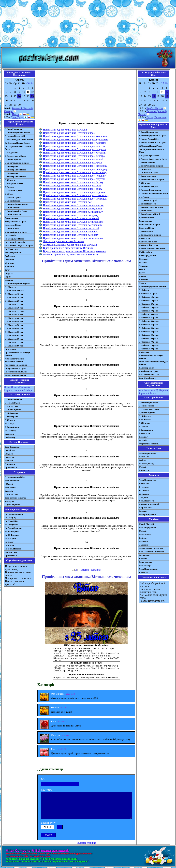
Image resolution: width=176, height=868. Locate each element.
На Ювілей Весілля (148, 245)
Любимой (9, 259)
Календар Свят (146, 368)
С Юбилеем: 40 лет (14, 318)
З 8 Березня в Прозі (148, 186)
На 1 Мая (9, 545)
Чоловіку (143, 266)
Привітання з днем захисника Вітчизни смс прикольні (73, 238)
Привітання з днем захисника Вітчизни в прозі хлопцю (74, 156)
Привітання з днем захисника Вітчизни (65, 130)
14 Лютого (144, 490)
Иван (7, 387)
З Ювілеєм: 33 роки (148, 314)
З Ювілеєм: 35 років (149, 318)
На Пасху (9, 423)
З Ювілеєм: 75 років (149, 345)
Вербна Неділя (155, 108)
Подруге (9, 273)
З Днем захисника (148, 176)
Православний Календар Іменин (151, 357)
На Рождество (11, 525)
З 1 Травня (144, 197)
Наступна (84, 570)
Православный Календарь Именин (17, 354)
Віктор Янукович (147, 515)
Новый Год (10, 450)
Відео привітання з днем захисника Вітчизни (68, 248)
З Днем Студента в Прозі (151, 166)
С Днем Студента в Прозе (17, 163)
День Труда (17, 117)
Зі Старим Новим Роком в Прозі (152, 151)
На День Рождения (14, 514)
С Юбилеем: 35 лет (14, 315)
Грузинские (10, 464)
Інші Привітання (147, 378)
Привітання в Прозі (149, 371)
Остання (96, 570)
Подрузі (143, 276)
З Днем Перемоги (147, 204)
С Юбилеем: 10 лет (14, 294)
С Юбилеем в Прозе (14, 291)
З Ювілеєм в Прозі (148, 293)
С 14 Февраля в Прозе (15, 170)
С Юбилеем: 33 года (14, 311)
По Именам (10, 349)
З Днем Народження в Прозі (152, 136)
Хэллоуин (9, 501)
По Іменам (144, 352)
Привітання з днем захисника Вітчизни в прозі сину (72, 185)
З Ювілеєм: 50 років (149, 328)
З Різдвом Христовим (149, 155)
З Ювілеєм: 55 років (149, 331)
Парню (8, 277)
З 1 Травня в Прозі (148, 200)
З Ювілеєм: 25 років (149, 307)
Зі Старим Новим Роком (151, 146)
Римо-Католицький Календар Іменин (153, 363)
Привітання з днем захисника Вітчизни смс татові (71, 228)
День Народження (148, 453)
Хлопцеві (143, 280)
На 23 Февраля (12, 535)
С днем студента (12, 505)
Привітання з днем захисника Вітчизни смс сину (70, 232)
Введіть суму (48, 823)
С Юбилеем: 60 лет (14, 332)
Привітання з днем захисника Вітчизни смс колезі (71, 218)
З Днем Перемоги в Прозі (151, 207)
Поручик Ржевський (149, 504)
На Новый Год (12, 521)
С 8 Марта (10, 180)
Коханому (144, 259)
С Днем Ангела (12, 228)
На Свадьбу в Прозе (14, 239)
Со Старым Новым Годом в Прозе (18, 148)
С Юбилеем (10, 287)
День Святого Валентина (151, 548)
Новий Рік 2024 (146, 524)
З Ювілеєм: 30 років (149, 311)
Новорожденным (13, 253)
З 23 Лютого (145, 420)
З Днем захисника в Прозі (151, 180)
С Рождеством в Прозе (15, 156)
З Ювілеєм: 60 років (149, 335)
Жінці (142, 269)
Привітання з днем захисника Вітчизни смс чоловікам (73, 205)
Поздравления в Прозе (15, 368)
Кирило (163, 390)
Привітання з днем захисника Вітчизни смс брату (71, 235)
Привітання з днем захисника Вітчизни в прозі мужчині (74, 153)
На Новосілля (146, 252)
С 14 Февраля (11, 166)
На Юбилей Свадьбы (15, 242)
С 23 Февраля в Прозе (15, 177)
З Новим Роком (146, 406)
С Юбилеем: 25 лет (14, 304)
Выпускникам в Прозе (15, 221)
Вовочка (143, 511)
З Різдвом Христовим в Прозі (153, 159)
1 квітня (143, 559)
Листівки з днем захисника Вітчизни (64, 241)
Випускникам (146, 221)
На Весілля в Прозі (148, 242)
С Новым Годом (12, 403)
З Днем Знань (146, 211)
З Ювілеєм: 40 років (149, 321)
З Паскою (144, 426)
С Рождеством (11, 152)
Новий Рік (144, 457)
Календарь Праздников (16, 365)
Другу (7, 270)
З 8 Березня (144, 183)
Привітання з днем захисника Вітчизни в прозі (69, 133)
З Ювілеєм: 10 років (149, 297)
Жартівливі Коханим (149, 444)
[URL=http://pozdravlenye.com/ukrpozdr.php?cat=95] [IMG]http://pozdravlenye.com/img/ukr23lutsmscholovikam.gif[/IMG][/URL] (86, 669)
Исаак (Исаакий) (20, 387)
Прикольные (11, 468)
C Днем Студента (13, 410)
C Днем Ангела (12, 427)
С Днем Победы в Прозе (16, 204)
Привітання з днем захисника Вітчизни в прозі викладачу (75, 169)
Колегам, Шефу (146, 228)
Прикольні (144, 470)
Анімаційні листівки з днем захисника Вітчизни (70, 245)
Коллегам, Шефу (13, 225)
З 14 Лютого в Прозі (149, 173)
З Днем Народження (149, 132)
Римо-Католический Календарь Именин (14, 360)
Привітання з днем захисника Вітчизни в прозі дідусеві (74, 179)
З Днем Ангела (146, 231)
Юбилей (9, 461)
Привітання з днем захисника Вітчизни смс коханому (73, 212)
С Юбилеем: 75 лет (14, 342)
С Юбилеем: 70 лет (14, 339)
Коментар (46, 790)
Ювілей (143, 467)
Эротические (11, 552)
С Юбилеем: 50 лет (14, 325)
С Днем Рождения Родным (17, 284)
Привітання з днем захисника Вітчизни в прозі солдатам (75, 149)
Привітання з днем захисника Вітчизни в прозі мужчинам (75, 139)
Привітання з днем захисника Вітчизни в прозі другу (73, 162)
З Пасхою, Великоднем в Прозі (154, 193)
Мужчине (9, 263)
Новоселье (10, 457)
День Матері (145, 565)
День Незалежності (148, 569)
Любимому (10, 256)
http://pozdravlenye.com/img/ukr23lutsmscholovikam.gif (86, 678)
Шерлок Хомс (146, 508)
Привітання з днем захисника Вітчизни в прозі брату (73, 189)
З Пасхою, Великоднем (150, 190)
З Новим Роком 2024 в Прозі (153, 142)
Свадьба (9, 454)
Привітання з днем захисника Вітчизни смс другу (71, 215)
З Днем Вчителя (147, 218)
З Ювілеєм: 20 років (149, 304)
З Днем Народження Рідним (152, 287)
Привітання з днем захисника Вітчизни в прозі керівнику (75, 166)
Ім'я (43, 779)
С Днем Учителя (13, 215)
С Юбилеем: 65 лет (14, 335)
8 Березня (144, 497)
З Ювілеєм (144, 290)
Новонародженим (147, 256)
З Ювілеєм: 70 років (149, 342)
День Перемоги (146, 501)
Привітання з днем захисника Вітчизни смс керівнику (73, 222)
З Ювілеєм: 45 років (149, 325)
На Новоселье (11, 249)
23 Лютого (144, 494)
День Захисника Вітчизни (151, 552)
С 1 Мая (9, 194)
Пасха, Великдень (157, 117)
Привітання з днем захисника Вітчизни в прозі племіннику (76, 195)
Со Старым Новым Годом (17, 143)
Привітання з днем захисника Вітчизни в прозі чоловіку (74, 176)
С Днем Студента (13, 159)
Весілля (143, 460)
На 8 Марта (10, 538)
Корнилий (19, 390)
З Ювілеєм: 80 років (149, 349)
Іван (141, 390)
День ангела (11, 487)
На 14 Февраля (12, 531)
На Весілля (144, 238)
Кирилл (8, 390)
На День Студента (13, 528)
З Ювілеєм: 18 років (149, 300)
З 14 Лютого (145, 169)
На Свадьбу (10, 235)
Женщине (9, 266)
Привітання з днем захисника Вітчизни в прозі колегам (74, 146)
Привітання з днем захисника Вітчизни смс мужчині (72, 208)
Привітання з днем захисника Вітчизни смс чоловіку (73, 225)
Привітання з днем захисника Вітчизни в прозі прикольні (75, 199)
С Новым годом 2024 (15, 477)
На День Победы (13, 549)
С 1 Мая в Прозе (13, 197)
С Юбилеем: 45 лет (14, 322)
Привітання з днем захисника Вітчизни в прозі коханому (75, 172)
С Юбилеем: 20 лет (14, 301)
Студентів (144, 487)
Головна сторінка (86, 843)
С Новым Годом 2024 (15, 136)
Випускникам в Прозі (149, 224)
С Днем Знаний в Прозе (16, 211)
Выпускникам (11, 218)
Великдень (144, 555)
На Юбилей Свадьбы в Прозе (19, 246)
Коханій (143, 262)
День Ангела (145, 534)
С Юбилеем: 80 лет (14, 346)
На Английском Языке (16, 372)
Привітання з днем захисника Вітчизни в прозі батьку (73, 182)
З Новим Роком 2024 (149, 139)
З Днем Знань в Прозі (149, 214)
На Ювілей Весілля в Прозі (152, 249)
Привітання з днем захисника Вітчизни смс (67, 202)
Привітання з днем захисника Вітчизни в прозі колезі (73, 159)
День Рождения (12, 447)
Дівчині (143, 283)
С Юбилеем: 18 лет (14, 297)
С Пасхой (9, 187)
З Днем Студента (147, 162)
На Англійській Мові (149, 375)
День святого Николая (15, 498)
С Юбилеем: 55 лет (14, 328)
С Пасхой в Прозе (13, 190)
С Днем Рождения (13, 129)
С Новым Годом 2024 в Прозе (19, 139)
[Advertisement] (88, 24)
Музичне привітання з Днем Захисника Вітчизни (70, 255)
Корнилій (144, 393)
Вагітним (143, 541)
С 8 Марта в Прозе (14, 184)
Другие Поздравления (15, 375)
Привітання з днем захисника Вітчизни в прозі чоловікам (75, 136)
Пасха (15, 114)
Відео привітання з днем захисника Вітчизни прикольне (74, 251)
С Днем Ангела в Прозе (16, 232)
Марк (29, 390)
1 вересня (144, 572)
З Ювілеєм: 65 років (149, 338)
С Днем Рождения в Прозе (17, 133)
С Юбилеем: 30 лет (14, 308)
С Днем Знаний (12, 208)
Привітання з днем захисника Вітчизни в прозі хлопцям (74, 143)
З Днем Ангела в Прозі (150, 235)
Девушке (9, 280)
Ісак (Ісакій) (151, 390)
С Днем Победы (12, 201)
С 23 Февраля (11, 173)
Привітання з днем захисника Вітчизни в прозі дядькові (74, 192)
